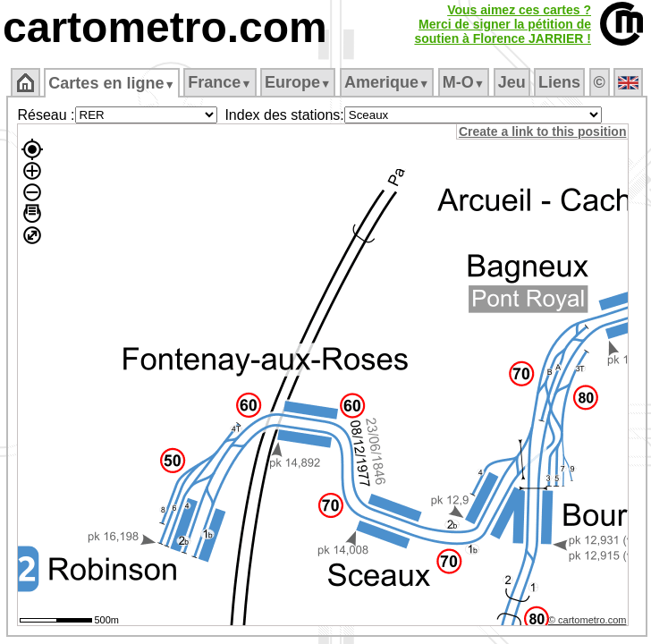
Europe (298, 82)
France (220, 82)
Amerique (387, 82)
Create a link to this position (542, 131)
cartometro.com (165, 27)
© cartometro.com (588, 620)
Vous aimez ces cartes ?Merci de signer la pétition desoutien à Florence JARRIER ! (503, 24)
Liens (559, 82)
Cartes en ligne (111, 83)
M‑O (464, 82)
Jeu (512, 82)
